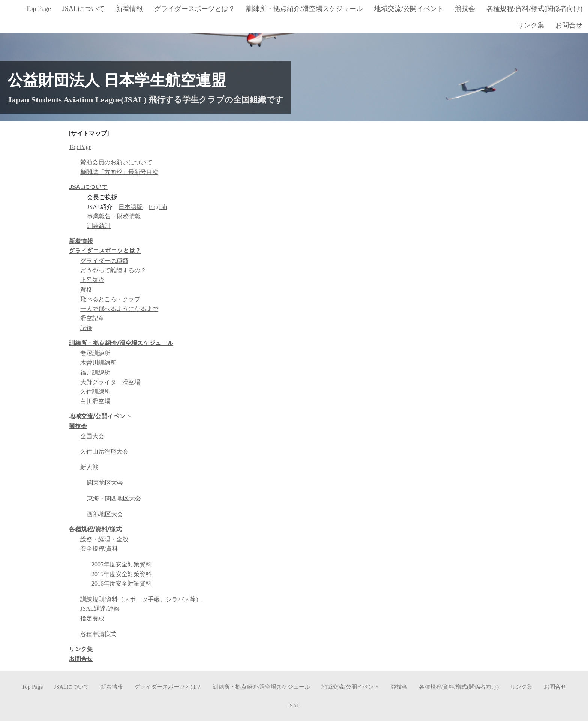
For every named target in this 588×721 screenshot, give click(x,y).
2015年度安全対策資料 (121, 574)
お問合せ (81, 659)
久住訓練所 (95, 391)
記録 (86, 328)
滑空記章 (92, 318)
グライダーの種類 (104, 261)
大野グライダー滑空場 (110, 382)
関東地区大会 (105, 483)
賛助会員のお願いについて (116, 162)
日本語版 (130, 207)
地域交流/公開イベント (100, 416)
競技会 (78, 426)
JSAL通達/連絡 (100, 609)
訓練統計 (99, 226)
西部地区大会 (105, 514)
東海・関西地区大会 (114, 498)
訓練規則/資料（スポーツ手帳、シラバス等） (141, 599)
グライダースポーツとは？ (105, 251)
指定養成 (92, 618)
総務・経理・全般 (104, 539)
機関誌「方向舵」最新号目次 (119, 172)
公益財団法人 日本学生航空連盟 (117, 80)
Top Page (80, 147)
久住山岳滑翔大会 (104, 451)
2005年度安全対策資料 (121, 564)
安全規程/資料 (99, 549)
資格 (86, 289)
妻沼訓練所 (95, 353)
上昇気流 (92, 280)
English (158, 207)
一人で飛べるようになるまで (119, 309)
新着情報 (81, 241)
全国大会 (92, 436)
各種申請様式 (98, 634)
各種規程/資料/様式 (95, 529)
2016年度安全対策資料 (121, 584)
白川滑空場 (95, 401)
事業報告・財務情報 (114, 216)
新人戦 (89, 467)
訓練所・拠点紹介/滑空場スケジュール (121, 343)
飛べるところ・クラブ (110, 299)
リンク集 (81, 649)
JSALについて (88, 187)
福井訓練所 (95, 372)
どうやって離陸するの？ (113, 270)
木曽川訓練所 (98, 363)
